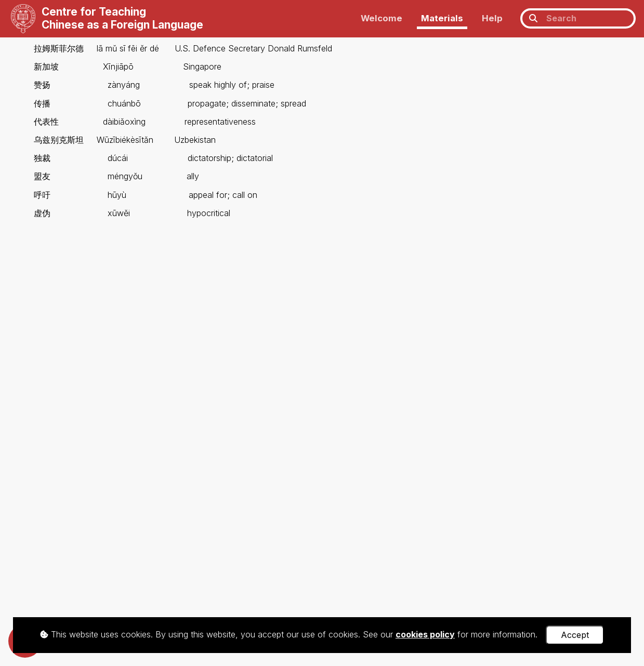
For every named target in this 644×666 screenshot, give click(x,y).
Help (492, 18)
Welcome (382, 18)
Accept (575, 635)
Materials (442, 18)
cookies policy (425, 634)
